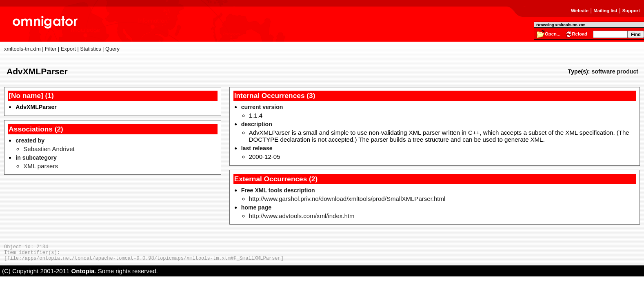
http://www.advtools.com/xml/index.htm (302, 216)
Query (112, 49)
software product (615, 71)
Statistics (90, 49)
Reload (580, 34)
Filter (51, 49)
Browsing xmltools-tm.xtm (561, 25)
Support (631, 11)
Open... (553, 34)
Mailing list (605, 11)
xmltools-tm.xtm (22, 49)
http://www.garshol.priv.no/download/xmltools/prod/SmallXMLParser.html (347, 199)
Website (580, 11)
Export (68, 49)
